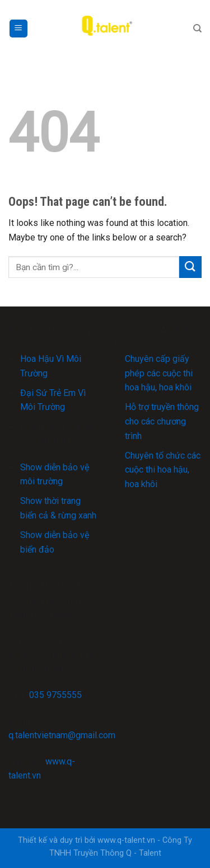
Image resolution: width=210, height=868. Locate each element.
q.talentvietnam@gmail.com (62, 735)
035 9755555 (55, 695)
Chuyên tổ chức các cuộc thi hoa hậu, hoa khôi (163, 470)
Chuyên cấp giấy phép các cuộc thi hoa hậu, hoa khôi (159, 373)
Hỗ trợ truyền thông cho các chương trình (162, 421)
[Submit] (190, 267)
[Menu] (19, 29)
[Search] (197, 29)
